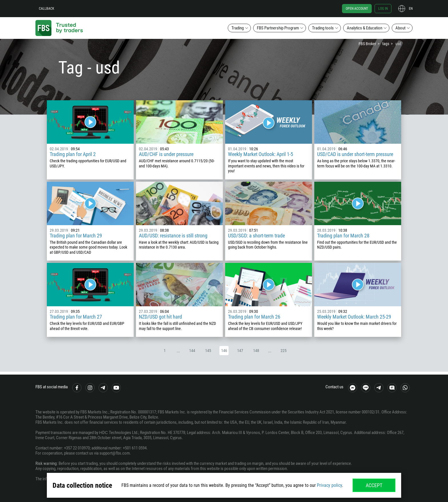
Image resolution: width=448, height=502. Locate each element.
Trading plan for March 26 (254, 317)
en (411, 9)
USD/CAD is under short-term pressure (355, 154)
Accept (374, 485)
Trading (238, 28)
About (400, 28)
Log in (383, 9)
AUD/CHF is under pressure (166, 154)
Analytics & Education (365, 28)
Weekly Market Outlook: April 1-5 (261, 154)
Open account (357, 9)
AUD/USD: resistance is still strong (173, 236)
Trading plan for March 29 (76, 236)
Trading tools (323, 28)
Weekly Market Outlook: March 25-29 (354, 317)
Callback (47, 9)
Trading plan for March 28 (343, 236)
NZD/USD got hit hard (160, 317)
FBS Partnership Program (278, 28)
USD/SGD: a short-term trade (256, 236)
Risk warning (46, 463)
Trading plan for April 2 (73, 154)
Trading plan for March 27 (76, 317)
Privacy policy (329, 485)
